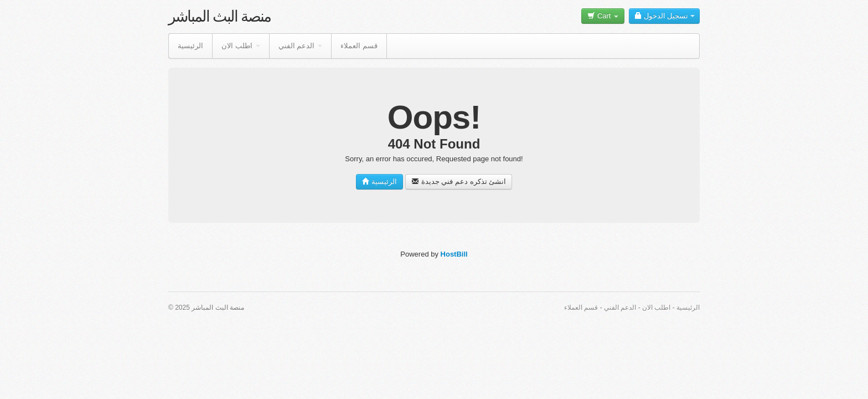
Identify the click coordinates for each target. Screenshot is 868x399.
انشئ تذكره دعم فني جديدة (459, 181)
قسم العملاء (359, 46)
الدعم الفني (301, 46)
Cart (603, 16)
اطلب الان (241, 46)
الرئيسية (190, 46)
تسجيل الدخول (664, 16)
